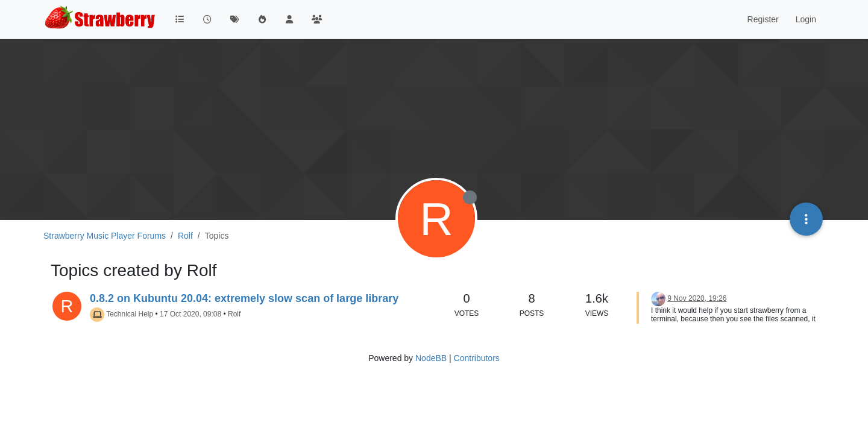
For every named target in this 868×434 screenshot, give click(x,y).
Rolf (234, 314)
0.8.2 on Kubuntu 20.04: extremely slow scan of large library (244, 298)
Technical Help (130, 314)
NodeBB (431, 358)
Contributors (477, 358)
